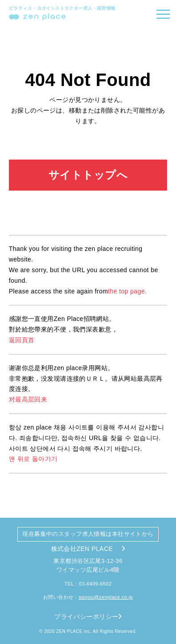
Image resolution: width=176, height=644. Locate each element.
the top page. (127, 291)
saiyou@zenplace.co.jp (106, 597)
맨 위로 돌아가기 (33, 459)
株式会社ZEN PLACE (88, 549)
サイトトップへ (88, 175)
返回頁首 (22, 340)
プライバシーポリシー (88, 617)
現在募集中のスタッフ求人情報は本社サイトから (88, 534)
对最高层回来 (28, 399)
